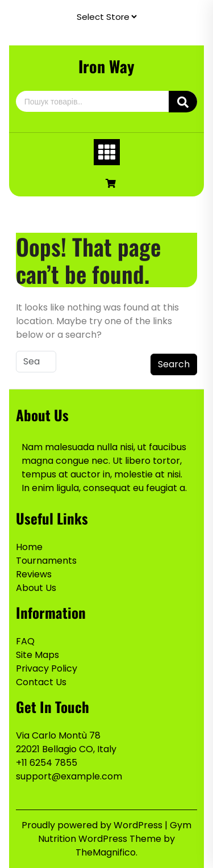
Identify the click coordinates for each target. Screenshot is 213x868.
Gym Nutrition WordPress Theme (115, 832)
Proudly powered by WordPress (93, 825)
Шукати (183, 102)
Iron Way (106, 66)
